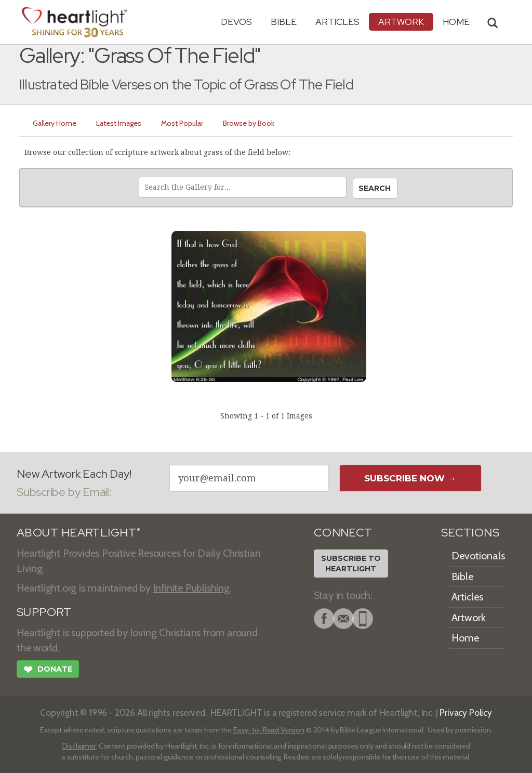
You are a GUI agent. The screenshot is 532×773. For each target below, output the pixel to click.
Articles (337, 22)
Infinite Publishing (191, 588)
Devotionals (478, 556)
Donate (48, 671)
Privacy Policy (466, 712)
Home (465, 638)
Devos (236, 22)
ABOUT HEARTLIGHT (78, 533)
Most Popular (182, 123)
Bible (284, 22)
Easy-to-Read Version (269, 730)
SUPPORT (44, 612)
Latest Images (119, 123)
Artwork (401, 22)
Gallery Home (55, 123)
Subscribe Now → (410, 478)
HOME (456, 22)
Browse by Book (249, 123)
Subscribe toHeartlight (351, 564)
